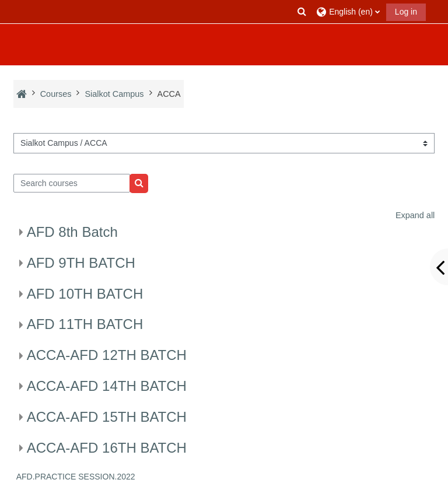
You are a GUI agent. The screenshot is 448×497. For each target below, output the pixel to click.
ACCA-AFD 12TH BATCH (107, 355)
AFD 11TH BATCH (85, 324)
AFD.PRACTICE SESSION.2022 (76, 477)
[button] (302, 12)
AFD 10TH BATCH (85, 294)
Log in (406, 12)
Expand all (415, 215)
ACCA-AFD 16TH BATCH (107, 448)
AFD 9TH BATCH (81, 263)
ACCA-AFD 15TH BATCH (107, 417)
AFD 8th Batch (72, 232)
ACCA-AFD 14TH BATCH (107, 386)
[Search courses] (72, 183)
